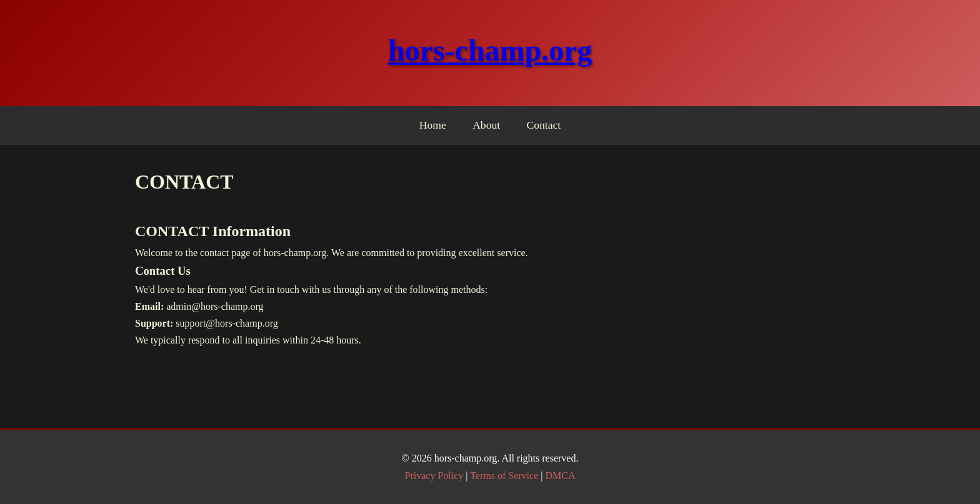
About (486, 125)
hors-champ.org (490, 50)
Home (433, 125)
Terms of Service (504, 476)
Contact (544, 125)
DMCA (560, 476)
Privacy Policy (434, 476)
